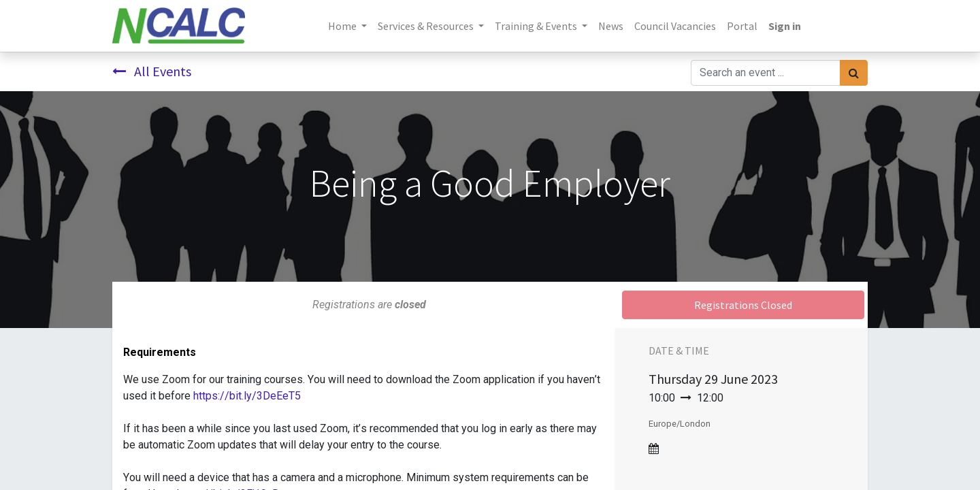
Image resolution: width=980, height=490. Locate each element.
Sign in (785, 26)
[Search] (854, 73)
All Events (152, 71)
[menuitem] (611, 26)
